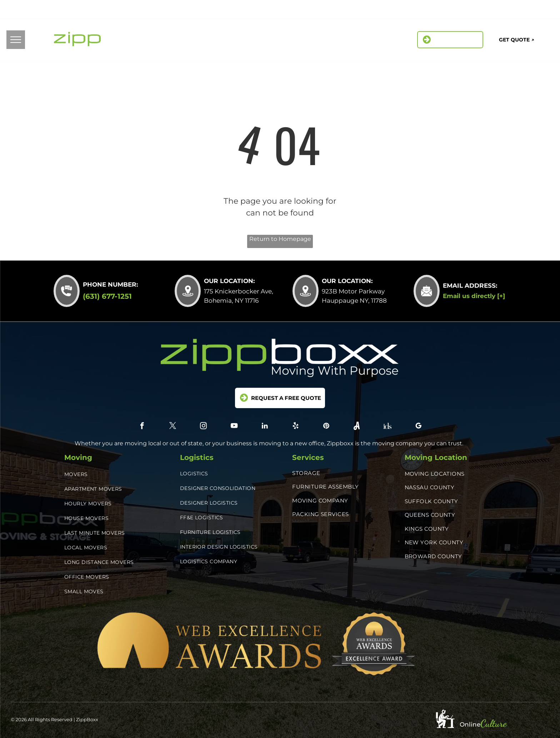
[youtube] (234, 427)
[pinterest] (483, 10)
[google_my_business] (531, 10)
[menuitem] (224, 41)
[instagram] (434, 10)
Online (470, 724)
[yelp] (467, 10)
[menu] (16, 40)
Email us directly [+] (474, 296)
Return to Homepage (280, 239)
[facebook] (402, 10)
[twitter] (418, 10)
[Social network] (499, 10)
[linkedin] (451, 10)
